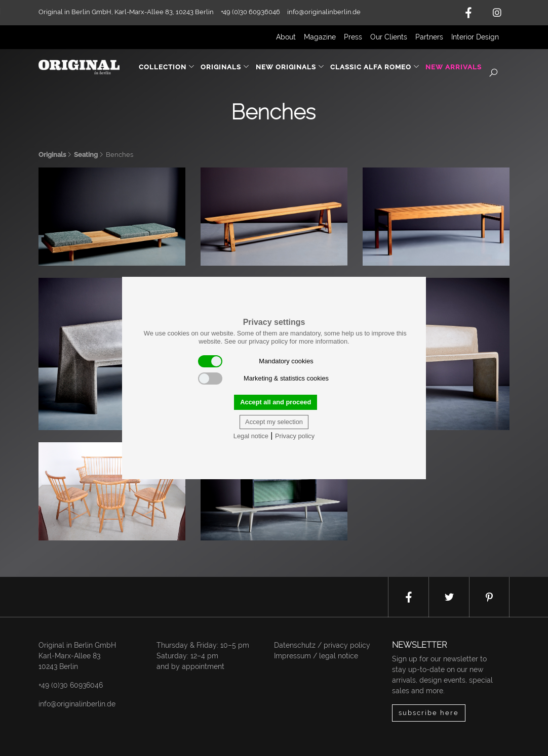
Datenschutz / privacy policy (322, 645)
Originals (52, 155)
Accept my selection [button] (274, 422)
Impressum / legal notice (316, 656)
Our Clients (389, 37)
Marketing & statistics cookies (263, 379)
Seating (86, 155)
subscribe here (429, 713)
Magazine (320, 37)
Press (353, 37)
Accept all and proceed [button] (276, 402)
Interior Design (475, 37)
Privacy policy (295, 436)
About (286, 37)
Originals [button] (225, 67)
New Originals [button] (290, 67)
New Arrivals (454, 67)
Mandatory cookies (256, 361)
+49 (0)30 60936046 (71, 685)
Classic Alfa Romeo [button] (375, 67)
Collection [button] (167, 67)
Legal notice (251, 436)
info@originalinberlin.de (324, 12)
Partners (429, 37)
